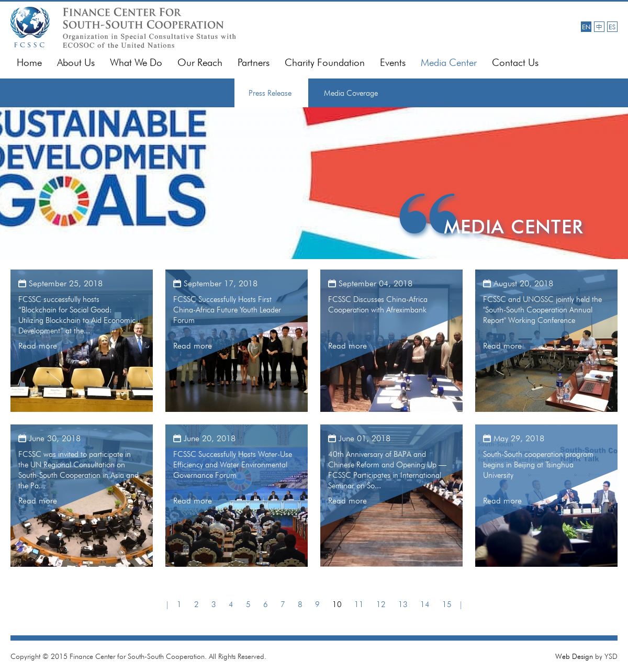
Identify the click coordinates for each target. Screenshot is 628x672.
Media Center (449, 63)
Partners (254, 63)
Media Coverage (351, 93)
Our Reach (200, 63)
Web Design (574, 656)
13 (403, 604)
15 (447, 604)
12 (381, 604)
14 (425, 604)
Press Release (270, 93)
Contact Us (515, 63)
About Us (76, 63)
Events (393, 63)
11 (359, 604)
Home (29, 63)
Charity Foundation (325, 63)
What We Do (136, 63)
